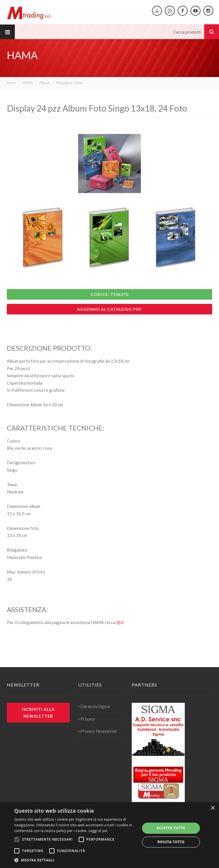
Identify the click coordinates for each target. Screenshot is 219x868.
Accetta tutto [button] (171, 828)
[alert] (109, 835)
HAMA (28, 83)
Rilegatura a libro (69, 83)
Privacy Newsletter (98, 731)
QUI (120, 622)
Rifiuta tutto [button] (171, 842)
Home (11, 83)
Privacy (87, 719)
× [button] (213, 808)
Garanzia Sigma (94, 706)
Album (44, 83)
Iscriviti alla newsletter (38, 712)
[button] (75, 860)
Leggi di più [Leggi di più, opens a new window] (98, 831)
